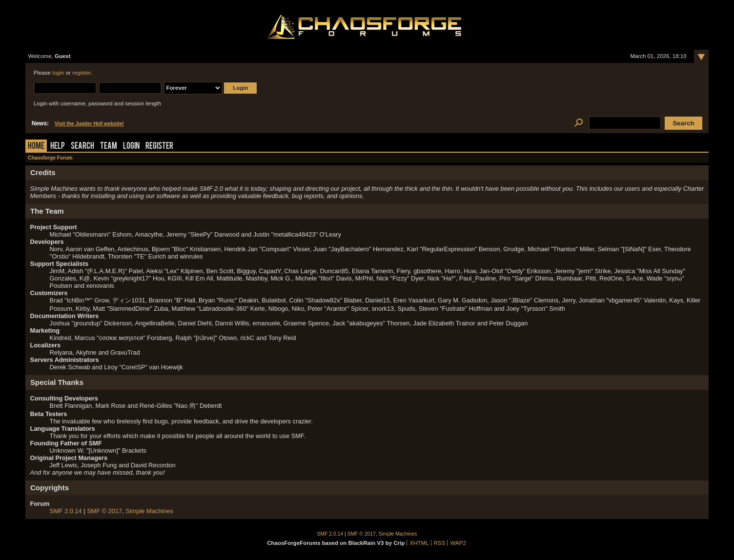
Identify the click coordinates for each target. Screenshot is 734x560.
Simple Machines (149, 511)
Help (58, 147)
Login (131, 147)
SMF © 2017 (104, 511)
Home (36, 147)
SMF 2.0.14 (66, 511)
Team (109, 147)
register (82, 73)
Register (159, 147)
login (58, 73)
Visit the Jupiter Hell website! (89, 124)
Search (82, 147)
